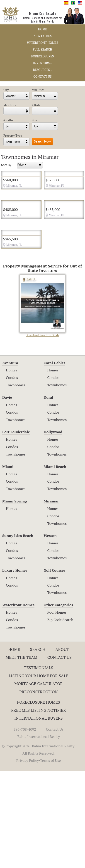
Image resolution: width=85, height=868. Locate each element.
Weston (50, 633)
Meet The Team (21, 754)
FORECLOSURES (43, 56)
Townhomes (16, 482)
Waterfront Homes (18, 702)
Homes (11, 467)
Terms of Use (51, 857)
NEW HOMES (42, 36)
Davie (7, 494)
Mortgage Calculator (39, 781)
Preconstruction (39, 789)
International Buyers (38, 815)
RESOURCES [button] (42, 70)
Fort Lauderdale (16, 529)
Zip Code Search (60, 716)
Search (38, 746)
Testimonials (38, 764)
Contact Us (59, 754)
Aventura (10, 460)
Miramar (51, 598)
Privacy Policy (28, 857)
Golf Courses (55, 667)
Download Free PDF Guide (42, 403)
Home (14, 746)
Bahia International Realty (39, 833)
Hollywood (53, 529)
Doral (49, 494)
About (62, 746)
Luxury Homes (15, 667)
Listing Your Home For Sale (39, 772)
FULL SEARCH (43, 49)
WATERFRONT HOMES (43, 43)
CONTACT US (42, 76)
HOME (42, 29)
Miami (8, 563)
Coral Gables (55, 460)
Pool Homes (57, 709)
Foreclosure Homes (39, 799)
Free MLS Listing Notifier (39, 807)
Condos (12, 474)
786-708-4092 (25, 826)
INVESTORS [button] (42, 63)
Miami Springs (15, 598)
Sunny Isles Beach (18, 633)
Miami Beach (55, 563)
